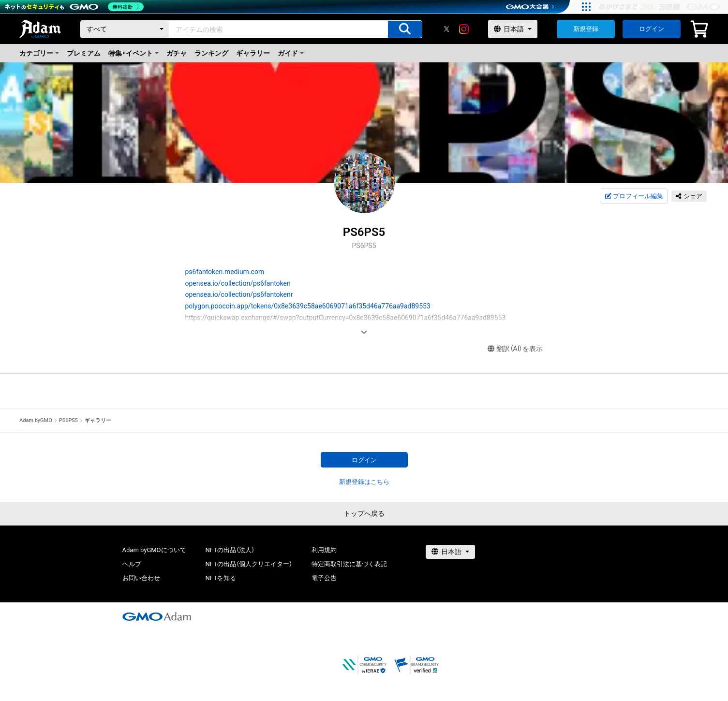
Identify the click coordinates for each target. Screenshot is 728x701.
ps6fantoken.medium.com (225, 272)
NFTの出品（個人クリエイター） (249, 564)
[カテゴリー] (125, 29)
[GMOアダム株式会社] (157, 616)
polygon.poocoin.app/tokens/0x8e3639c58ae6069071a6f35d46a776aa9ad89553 (308, 306)
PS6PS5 (68, 420)
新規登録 (586, 29)
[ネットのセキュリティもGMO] (74, 7)
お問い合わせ (141, 578)
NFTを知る (221, 578)
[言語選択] (513, 29)
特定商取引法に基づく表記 (349, 564)
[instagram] (464, 29)
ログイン (652, 29)
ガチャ (177, 53)
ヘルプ (132, 564)
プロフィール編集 (634, 196)
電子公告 (324, 578)
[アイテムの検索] (405, 29)
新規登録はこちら (364, 482)
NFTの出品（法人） (230, 550)
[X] (446, 29)
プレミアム (84, 53)
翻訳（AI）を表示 (515, 349)
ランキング (211, 53)
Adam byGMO (36, 420)
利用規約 (324, 550)
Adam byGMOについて (154, 550)
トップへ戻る (364, 513)
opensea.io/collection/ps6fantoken (238, 283)
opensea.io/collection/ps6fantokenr (239, 294)
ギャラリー (253, 53)
